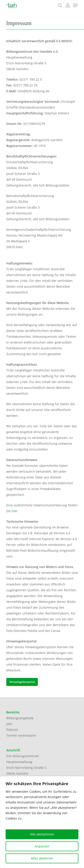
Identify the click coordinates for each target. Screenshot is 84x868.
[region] (42, 822)
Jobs (9, 724)
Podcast (12, 730)
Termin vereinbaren (21, 735)
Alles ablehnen (42, 858)
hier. (15, 511)
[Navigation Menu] (75, 5)
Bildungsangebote (20, 718)
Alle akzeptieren (42, 834)
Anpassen (42, 846)
